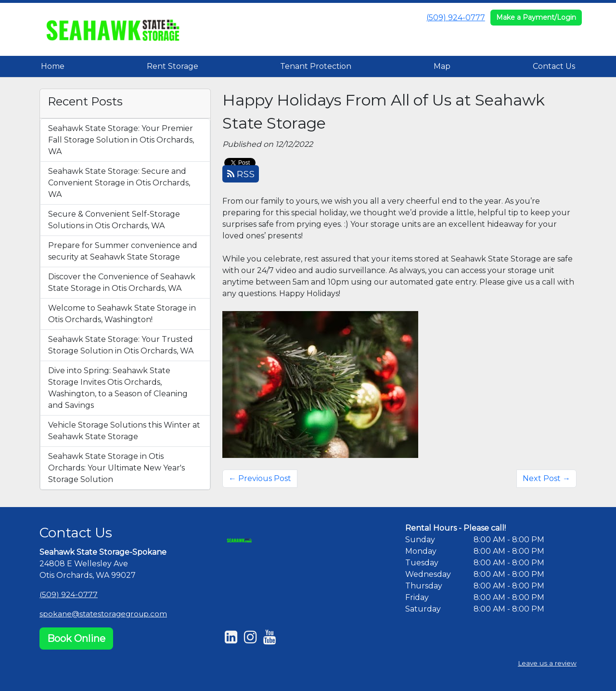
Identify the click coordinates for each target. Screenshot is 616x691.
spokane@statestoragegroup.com (105, 614)
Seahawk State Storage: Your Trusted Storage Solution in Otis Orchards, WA (121, 345)
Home (53, 66)
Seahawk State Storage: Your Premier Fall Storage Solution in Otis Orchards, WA (121, 140)
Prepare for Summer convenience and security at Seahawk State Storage (123, 251)
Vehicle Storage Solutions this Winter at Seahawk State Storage (124, 431)
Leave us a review (546, 664)
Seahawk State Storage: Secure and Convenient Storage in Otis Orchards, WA (119, 183)
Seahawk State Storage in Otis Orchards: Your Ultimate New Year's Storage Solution (116, 468)
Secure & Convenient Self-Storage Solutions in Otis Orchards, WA (114, 220)
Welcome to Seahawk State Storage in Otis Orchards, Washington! (122, 314)
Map (442, 66)
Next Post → (546, 478)
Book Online (76, 639)
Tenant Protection (316, 66)
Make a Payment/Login (536, 17)
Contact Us (554, 66)
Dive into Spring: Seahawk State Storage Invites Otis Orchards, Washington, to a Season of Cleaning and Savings (118, 388)
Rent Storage (173, 66)
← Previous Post (260, 478)
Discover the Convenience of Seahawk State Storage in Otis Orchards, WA (122, 282)
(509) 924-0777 (456, 18)
